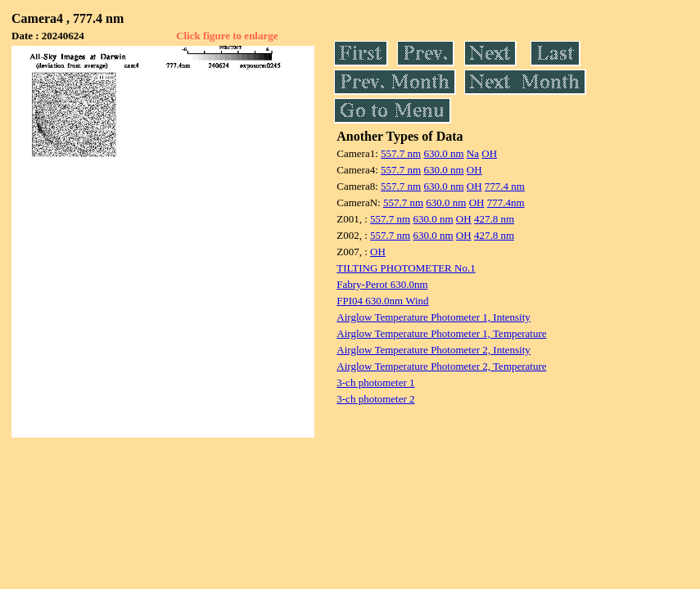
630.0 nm (443, 153)
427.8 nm (494, 219)
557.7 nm (401, 153)
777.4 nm (505, 186)
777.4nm (506, 202)
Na (473, 153)
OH (489, 153)
